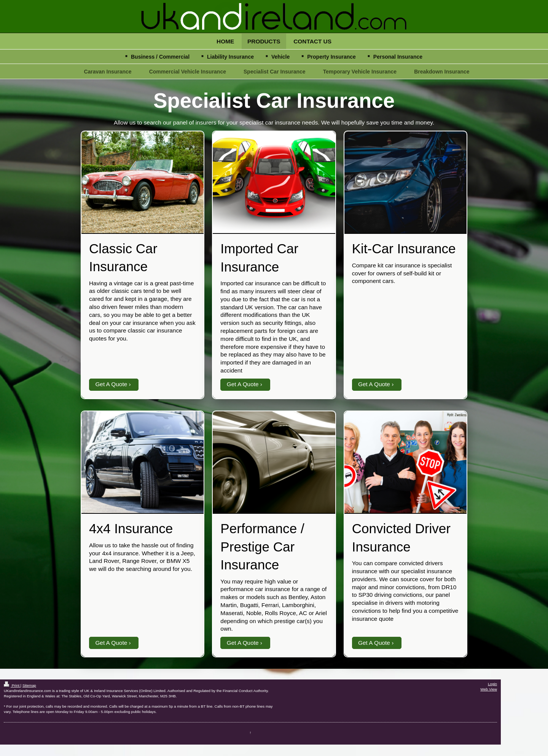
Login (492, 684)
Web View (489, 689)
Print (12, 685)
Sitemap (29, 685)
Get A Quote (111, 384)
